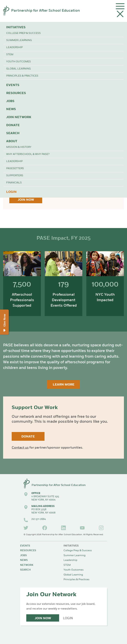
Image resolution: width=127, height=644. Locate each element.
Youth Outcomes (19, 62)
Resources (16, 93)
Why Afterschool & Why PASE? (28, 154)
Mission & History (19, 147)
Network (27, 565)
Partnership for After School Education (46, 11)
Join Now (26, 200)
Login (11, 192)
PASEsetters (15, 169)
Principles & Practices (22, 76)
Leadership (14, 47)
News (11, 109)
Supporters (15, 176)
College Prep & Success (23, 33)
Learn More (64, 385)
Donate (13, 125)
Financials (14, 183)
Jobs (10, 101)
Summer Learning (19, 40)
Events (13, 85)
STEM (10, 55)
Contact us (20, 448)
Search (13, 133)
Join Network (19, 117)
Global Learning (18, 69)
